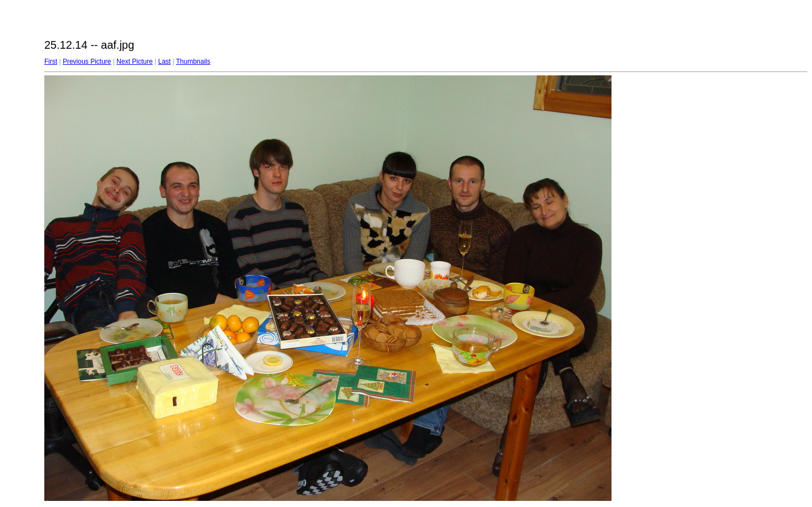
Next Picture (134, 62)
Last (164, 62)
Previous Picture (87, 62)
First (51, 62)
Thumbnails (193, 62)
